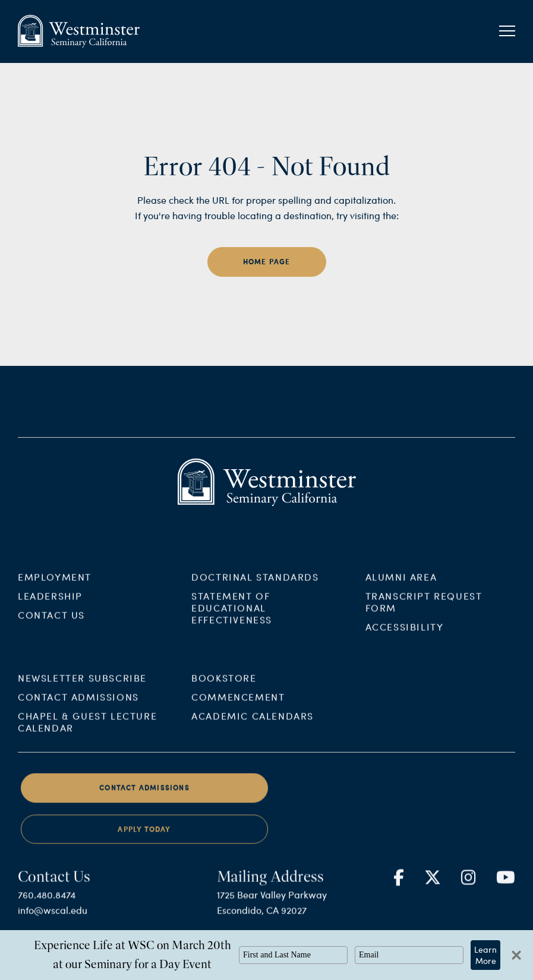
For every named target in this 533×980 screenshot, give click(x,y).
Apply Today (144, 845)
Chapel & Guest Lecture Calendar (87, 738)
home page (267, 262)
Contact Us (51, 631)
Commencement (238, 713)
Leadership (50, 612)
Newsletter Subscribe (82, 694)
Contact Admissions (78, 713)
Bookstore (224, 694)
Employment (55, 593)
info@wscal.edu (53, 926)
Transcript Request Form (424, 618)
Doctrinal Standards (255, 593)
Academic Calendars (253, 732)
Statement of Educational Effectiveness (232, 624)
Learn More (485, 955)
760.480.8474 (47, 910)
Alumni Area (401, 593)
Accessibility (405, 643)
